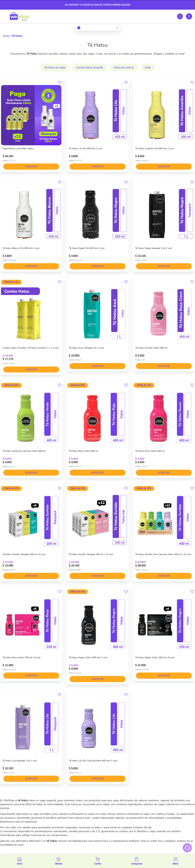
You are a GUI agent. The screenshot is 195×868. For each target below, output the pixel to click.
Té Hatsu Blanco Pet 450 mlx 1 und (21, 248)
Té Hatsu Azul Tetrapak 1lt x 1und (86, 348)
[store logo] (19, 16)
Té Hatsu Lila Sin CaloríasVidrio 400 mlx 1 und (93, 761)
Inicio (6, 36)
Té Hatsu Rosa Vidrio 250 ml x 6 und (21, 657)
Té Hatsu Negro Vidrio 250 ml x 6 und (155, 657)
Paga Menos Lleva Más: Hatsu (18, 148)
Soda (148, 67)
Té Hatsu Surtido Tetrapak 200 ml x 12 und (91, 554)
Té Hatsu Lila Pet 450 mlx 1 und (85, 148)
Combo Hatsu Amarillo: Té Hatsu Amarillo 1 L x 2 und (31, 348)
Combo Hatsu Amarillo (90, 67)
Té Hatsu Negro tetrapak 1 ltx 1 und (153, 248)
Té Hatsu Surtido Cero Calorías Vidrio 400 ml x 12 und (163, 554)
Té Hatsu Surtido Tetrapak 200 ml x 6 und (24, 554)
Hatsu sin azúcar (124, 67)
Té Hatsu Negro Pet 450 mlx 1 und (87, 248)
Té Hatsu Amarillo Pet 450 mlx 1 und (154, 148)
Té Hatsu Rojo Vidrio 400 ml (83, 451)
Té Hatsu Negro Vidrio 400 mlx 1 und (88, 657)
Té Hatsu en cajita (55, 67)
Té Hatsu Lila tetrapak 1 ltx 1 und (20, 761)
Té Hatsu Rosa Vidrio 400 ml (150, 451)
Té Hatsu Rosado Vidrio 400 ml (151, 348)
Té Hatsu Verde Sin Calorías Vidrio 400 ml (24, 451)
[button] (60, 83)
